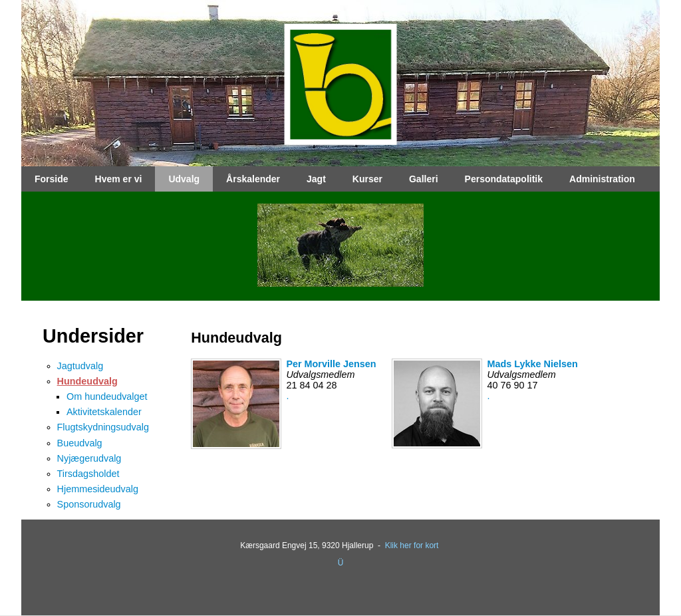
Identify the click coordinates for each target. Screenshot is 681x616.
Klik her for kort (412, 545)
